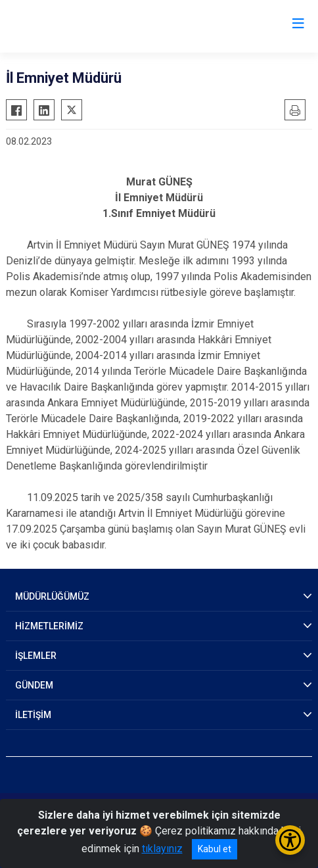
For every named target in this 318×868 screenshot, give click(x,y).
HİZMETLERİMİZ (49, 626)
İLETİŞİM (33, 715)
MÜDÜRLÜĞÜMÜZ (52, 596)
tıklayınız (162, 849)
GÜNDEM (34, 685)
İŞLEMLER (36, 656)
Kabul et (215, 849)
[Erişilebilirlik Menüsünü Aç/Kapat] (290, 840)
